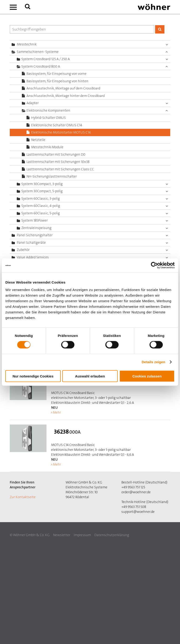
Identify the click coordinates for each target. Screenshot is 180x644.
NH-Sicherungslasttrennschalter (52, 176)
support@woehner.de (138, 512)
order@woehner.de (136, 492)
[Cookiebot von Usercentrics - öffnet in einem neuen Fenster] (154, 265)
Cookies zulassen (147, 376)
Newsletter (62, 535)
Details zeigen (153, 362)
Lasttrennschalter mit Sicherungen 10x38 (58, 162)
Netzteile (38, 140)
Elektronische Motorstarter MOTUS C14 (61, 132)
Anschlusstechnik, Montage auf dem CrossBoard (63, 88)
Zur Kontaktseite (23, 497)
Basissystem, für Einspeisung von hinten (57, 81)
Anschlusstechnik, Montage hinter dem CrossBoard (66, 96)
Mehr (57, 412)
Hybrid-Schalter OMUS (48, 118)
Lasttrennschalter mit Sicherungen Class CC (60, 169)
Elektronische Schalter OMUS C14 (57, 125)
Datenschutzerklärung (112, 535)
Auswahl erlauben (90, 376)
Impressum (82, 535)
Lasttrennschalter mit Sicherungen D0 (56, 154)
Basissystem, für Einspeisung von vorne (57, 74)
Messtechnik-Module (47, 147)
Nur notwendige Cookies (33, 376)
